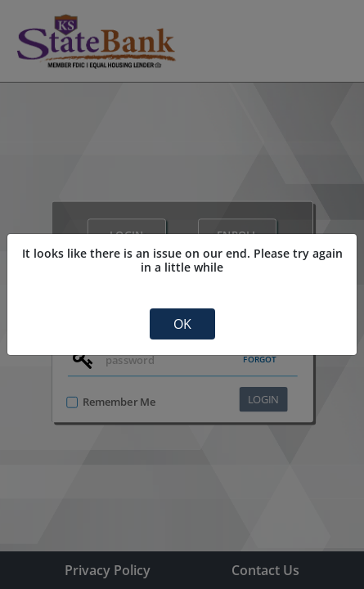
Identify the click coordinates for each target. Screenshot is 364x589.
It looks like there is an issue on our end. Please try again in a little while (182, 261)
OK (182, 324)
